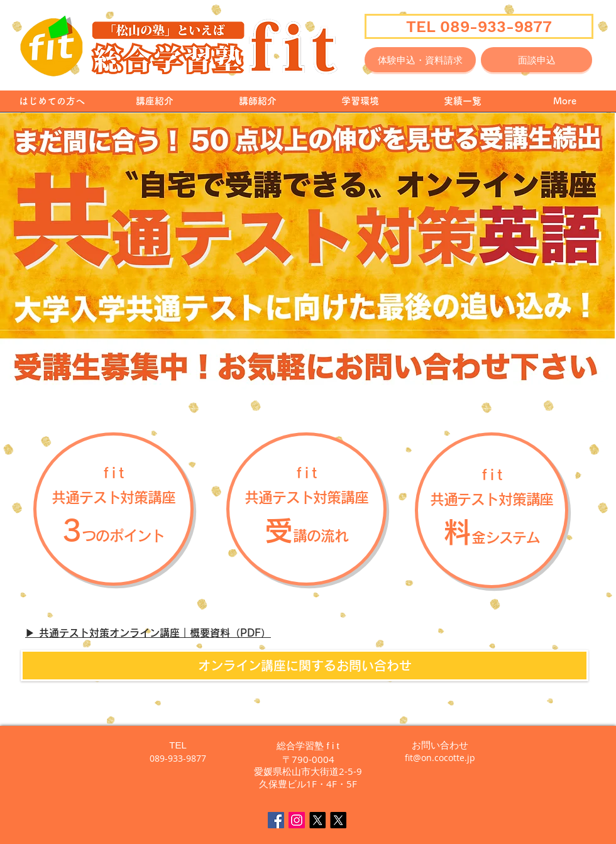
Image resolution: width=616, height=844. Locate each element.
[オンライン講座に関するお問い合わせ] (305, 666)
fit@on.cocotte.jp (440, 758)
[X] (317, 820)
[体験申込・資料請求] (420, 60)
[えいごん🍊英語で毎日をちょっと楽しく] (338, 820)
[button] (492, 509)
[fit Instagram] (297, 820)
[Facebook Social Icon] (276, 820)
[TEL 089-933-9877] (479, 26)
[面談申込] (536, 60)
